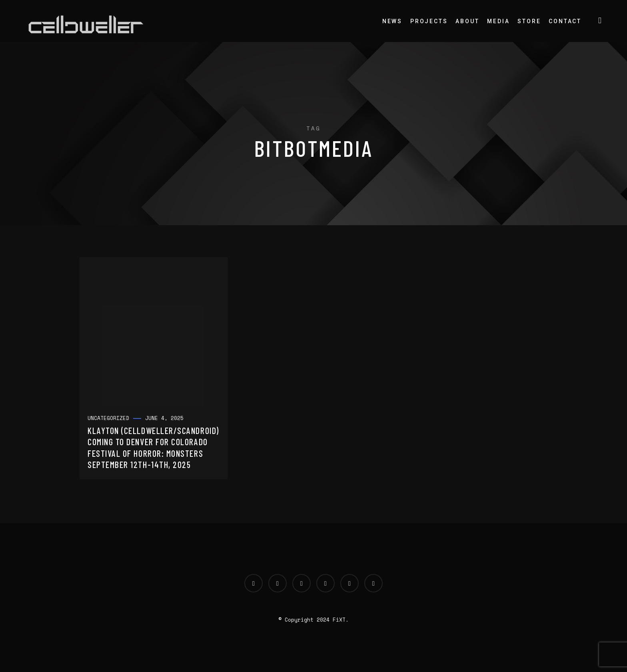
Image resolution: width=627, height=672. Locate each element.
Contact (565, 21)
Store (529, 21)
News (392, 21)
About (467, 21)
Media (498, 21)
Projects (429, 21)
